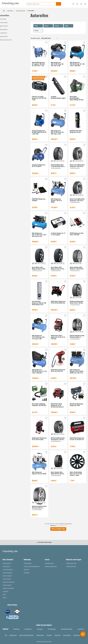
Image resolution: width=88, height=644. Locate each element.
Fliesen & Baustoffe (7, 573)
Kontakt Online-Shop (71, 566)
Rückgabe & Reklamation (51, 566)
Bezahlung (26, 569)
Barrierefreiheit (67, 635)
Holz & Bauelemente (8, 569)
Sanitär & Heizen (7, 579)
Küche (4, 594)
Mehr (36, 31)
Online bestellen (28, 563)
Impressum (49, 635)
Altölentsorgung (40, 635)
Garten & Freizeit (7, 563)
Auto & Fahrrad (6, 566)
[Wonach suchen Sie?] (41, 4)
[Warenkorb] (77, 4)
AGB (6, 635)
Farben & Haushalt (7, 576)
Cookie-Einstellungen (78, 635)
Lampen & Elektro (7, 585)
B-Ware (5, 597)
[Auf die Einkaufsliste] (46, 43)
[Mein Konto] (81, 4)
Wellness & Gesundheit (8, 588)
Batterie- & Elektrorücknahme (26, 635)
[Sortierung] (49, 38)
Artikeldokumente (49, 563)
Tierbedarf (5, 591)
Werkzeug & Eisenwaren (9, 582)
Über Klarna (27, 573)
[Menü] (85, 4)
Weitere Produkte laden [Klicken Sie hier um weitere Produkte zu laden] (58, 529)
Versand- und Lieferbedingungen (32, 566)
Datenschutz (58, 635)
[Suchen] (59, 4)
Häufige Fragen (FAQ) (71, 563)
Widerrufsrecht (13, 635)
